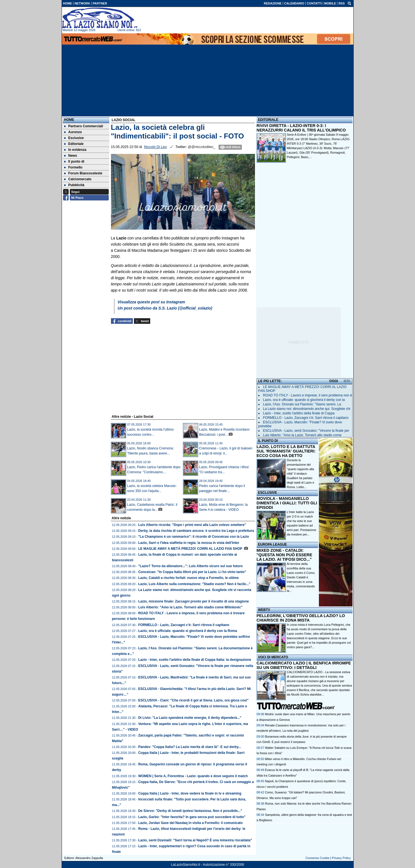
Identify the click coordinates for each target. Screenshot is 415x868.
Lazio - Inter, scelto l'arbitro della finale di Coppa (299, 413)
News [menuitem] (71, 156)
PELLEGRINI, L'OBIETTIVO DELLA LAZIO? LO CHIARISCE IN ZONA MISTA (301, 618)
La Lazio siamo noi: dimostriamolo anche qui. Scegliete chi (307, 409)
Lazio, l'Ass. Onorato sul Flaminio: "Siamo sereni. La (302, 404)
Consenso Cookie (317, 858)
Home (69, 120)
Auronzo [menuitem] (73, 132)
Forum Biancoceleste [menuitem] (83, 173)
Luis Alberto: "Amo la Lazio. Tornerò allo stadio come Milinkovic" (190, 607)
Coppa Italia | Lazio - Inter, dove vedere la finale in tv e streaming (190, 793)
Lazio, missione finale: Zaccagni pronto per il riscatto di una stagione (193, 601)
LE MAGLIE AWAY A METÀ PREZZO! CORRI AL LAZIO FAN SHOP (191, 549)
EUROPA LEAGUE (273, 544)
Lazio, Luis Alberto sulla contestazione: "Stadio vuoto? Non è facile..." (194, 584)
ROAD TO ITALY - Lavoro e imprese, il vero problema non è (308, 395)
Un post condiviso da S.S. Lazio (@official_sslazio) (165, 308)
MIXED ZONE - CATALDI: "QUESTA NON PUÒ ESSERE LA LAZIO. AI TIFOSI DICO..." (285, 555)
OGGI (334, 381)
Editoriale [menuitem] (74, 144)
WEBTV (264, 610)
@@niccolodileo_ (201, 147)
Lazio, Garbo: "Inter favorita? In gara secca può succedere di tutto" (192, 817)
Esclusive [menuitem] (74, 138)
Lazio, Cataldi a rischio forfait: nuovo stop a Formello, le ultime (188, 578)
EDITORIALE (268, 120)
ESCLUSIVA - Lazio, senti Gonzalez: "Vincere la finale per (306, 431)
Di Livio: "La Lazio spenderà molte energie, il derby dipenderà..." (190, 718)
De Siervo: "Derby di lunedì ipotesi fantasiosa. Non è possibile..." (190, 811)
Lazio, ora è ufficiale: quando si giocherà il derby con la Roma (188, 631)
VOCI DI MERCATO (273, 657)
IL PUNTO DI (268, 441)
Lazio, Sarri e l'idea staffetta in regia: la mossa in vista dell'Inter (189, 543)
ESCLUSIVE (268, 493)
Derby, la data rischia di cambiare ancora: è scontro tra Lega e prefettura (196, 531)
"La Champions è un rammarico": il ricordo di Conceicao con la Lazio (193, 537)
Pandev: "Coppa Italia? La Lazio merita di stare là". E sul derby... (190, 747)
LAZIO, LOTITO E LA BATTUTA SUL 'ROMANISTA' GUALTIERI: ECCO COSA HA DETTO (286, 451)
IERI (347, 381)
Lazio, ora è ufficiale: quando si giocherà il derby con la (304, 400)
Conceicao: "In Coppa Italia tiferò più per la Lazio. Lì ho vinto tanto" (192, 572)
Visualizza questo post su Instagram (151, 302)
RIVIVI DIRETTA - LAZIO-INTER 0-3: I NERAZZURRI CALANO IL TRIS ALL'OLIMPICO (301, 128)
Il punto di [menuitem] (74, 161)
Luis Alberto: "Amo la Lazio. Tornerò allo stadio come (302, 435)
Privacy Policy (341, 858)
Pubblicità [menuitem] (74, 185)
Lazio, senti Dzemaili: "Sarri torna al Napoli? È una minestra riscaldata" (195, 840)
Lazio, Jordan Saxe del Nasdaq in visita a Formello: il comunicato (190, 823)
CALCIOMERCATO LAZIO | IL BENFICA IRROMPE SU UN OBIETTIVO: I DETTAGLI (304, 665)
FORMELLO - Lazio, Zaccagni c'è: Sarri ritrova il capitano (184, 625)
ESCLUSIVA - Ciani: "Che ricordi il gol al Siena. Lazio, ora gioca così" (193, 700)
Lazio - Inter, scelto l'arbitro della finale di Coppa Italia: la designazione (195, 660)
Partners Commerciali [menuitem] (84, 126)
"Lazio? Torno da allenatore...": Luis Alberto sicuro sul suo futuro (190, 566)
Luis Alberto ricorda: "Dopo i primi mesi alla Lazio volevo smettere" (192, 525)
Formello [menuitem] (73, 167)
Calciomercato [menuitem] (78, 179)
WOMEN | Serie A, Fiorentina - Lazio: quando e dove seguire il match (193, 776)
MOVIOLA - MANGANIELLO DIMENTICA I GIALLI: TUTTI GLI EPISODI (287, 503)
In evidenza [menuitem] (75, 150)
